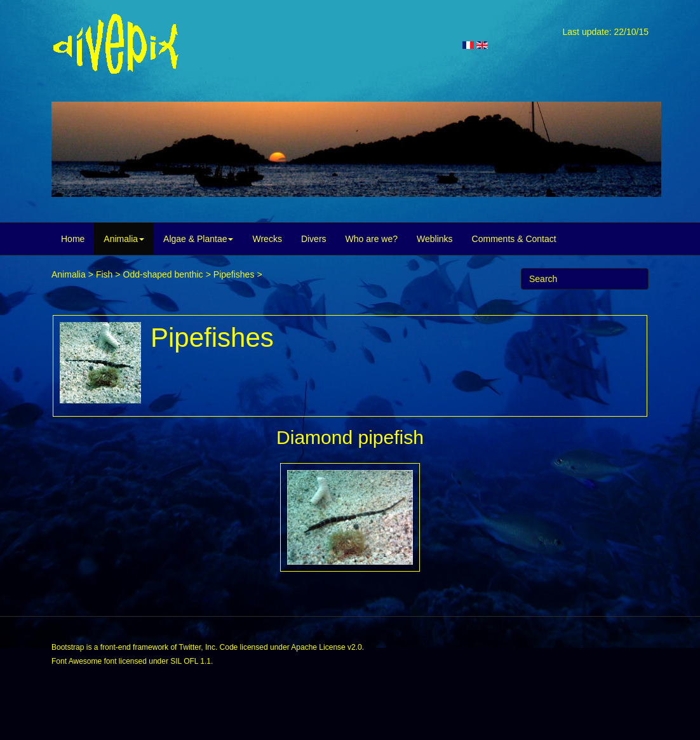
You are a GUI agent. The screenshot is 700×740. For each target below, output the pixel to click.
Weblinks (435, 239)
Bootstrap (68, 647)
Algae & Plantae (198, 239)
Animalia (124, 239)
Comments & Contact (514, 239)
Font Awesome (77, 661)
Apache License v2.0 (326, 647)
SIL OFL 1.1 (191, 661)
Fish (104, 274)
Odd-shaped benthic (163, 274)
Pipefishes (234, 274)
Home (73, 239)
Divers (314, 239)
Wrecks (267, 239)
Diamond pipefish (350, 437)
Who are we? (372, 239)
